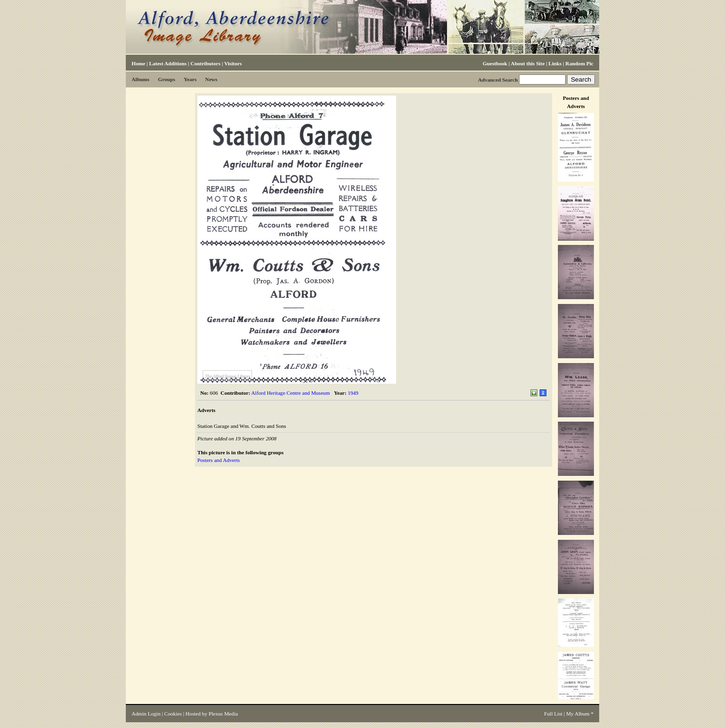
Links (555, 63)
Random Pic (580, 63)
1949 (353, 393)
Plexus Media (224, 714)
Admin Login (146, 714)
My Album (578, 714)
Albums (140, 79)
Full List (553, 714)
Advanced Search (498, 80)
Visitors (233, 63)
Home (138, 63)
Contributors (205, 63)
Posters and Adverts (218, 460)
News (211, 79)
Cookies (173, 714)
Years (190, 79)
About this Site (528, 63)
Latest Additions (168, 63)
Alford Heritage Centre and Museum (290, 393)
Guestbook (495, 63)
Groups (167, 79)
